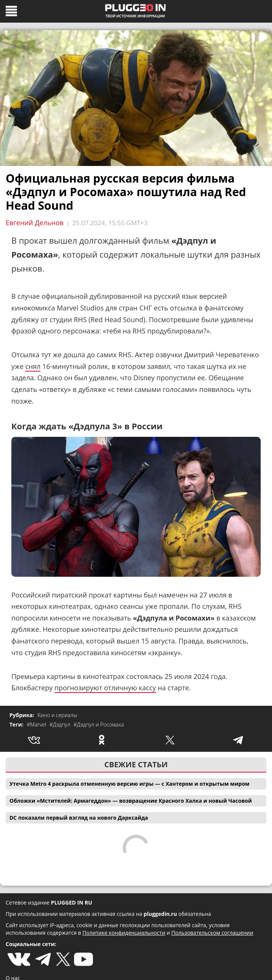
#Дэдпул (61, 724)
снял (33, 366)
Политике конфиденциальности (124, 933)
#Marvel (37, 724)
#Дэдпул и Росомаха (99, 724)
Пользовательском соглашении (212, 933)
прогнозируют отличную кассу (105, 688)
